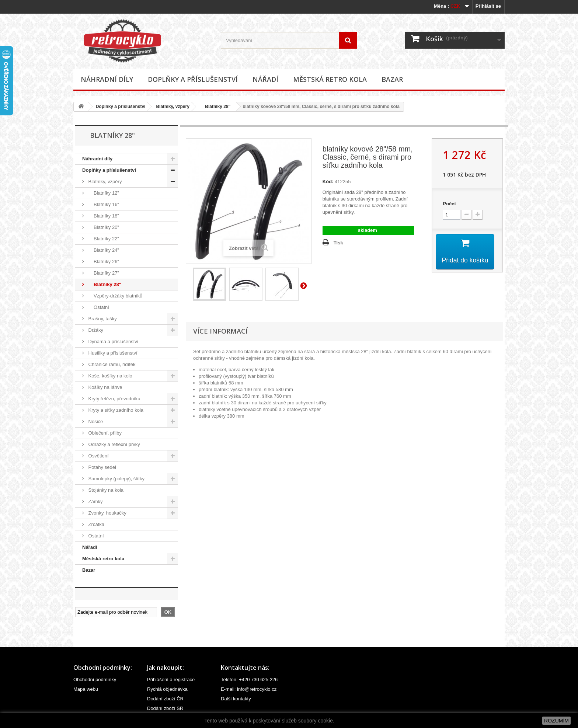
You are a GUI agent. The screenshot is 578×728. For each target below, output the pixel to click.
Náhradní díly (107, 79)
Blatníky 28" (215, 107)
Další (305, 285)
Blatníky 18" (103, 216)
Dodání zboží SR (165, 708)
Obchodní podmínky (95, 680)
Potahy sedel (102, 467)
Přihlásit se (488, 6)
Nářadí (265, 79)
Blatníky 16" (103, 204)
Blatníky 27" (103, 273)
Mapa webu (86, 689)
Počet (449, 204)
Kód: (328, 182)
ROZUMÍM (556, 721)
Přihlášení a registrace (171, 680)
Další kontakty (236, 699)
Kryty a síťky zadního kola (115, 410)
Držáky (95, 330)
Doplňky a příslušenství (193, 79)
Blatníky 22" (103, 239)
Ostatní (98, 307)
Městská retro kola (330, 79)
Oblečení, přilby (104, 433)
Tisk (338, 243)
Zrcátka (96, 524)
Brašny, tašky (102, 319)
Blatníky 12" (103, 193)
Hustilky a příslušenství (112, 353)
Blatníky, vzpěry (173, 107)
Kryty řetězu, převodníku (114, 399)
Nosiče (95, 422)
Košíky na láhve (105, 387)
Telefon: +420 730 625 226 (249, 680)
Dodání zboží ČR (165, 699)
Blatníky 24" (103, 250)
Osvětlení (98, 456)
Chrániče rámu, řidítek (111, 364)
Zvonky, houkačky (107, 513)
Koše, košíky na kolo (110, 376)
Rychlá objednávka (167, 689)
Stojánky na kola (105, 490)
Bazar (392, 79)
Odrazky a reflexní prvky (114, 444)
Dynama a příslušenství (113, 342)
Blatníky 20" (103, 227)
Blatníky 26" (103, 262)
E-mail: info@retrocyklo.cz (249, 689)
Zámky (95, 501)
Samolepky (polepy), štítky (116, 479)
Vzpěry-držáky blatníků (115, 296)
